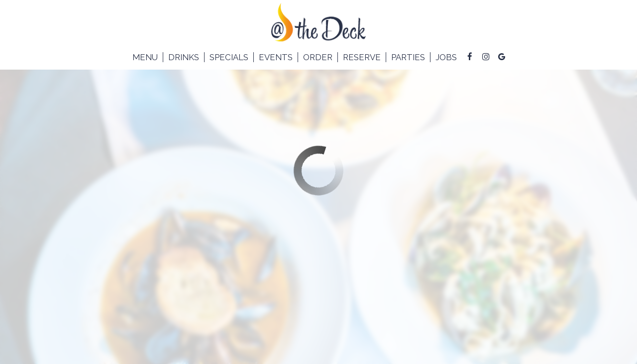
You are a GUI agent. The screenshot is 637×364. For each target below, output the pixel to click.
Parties (408, 57)
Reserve (362, 57)
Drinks (184, 57)
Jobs (446, 57)
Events (276, 57)
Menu (145, 57)
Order (318, 57)
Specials (229, 57)
